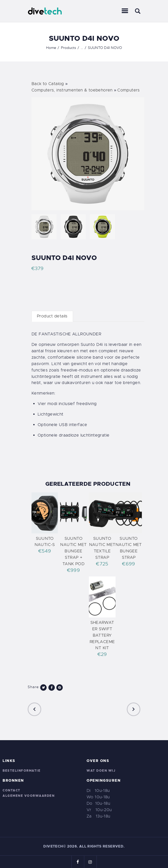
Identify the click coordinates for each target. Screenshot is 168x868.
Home (51, 48)
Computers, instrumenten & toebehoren (73, 90)
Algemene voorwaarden (29, 796)
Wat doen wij (101, 771)
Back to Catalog (48, 84)
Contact (12, 790)
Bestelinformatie (22, 771)
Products (69, 48)
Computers (128, 90)
